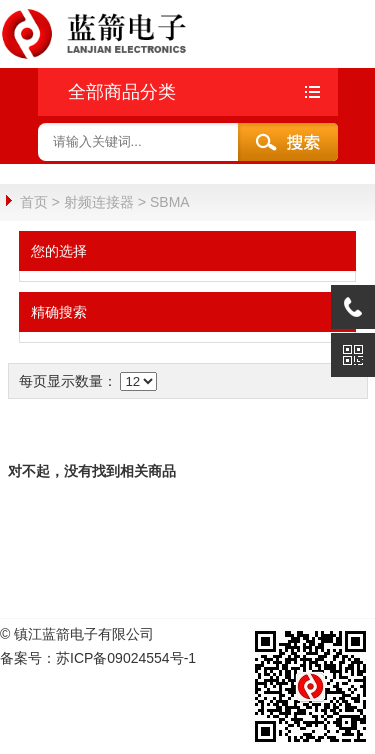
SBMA (170, 202)
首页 (34, 202)
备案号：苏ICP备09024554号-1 (98, 657)
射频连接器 (99, 202)
